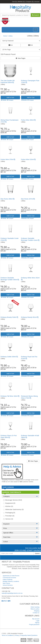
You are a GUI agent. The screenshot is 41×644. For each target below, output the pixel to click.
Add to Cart (10, 97)
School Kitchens (8, 585)
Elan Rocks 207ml (28, 199)
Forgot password (34, 624)
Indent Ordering (7, 579)
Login (38, 621)
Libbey (11, 36)
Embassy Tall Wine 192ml (10, 396)
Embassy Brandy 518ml (9, 317)
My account (36, 619)
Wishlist (21, 2)
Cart (14, 2)
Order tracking (35, 607)
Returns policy (35, 609)
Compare (30, 2)
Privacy (17, 635)
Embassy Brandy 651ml (30, 317)
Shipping (37, 611)
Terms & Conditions (8, 635)
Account (37, 2)
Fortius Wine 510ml (28, 159)
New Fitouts (6, 583)
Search (36, 15)
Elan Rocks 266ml (8, 199)
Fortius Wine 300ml (28, 120)
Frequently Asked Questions (29, 635)
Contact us (36, 613)
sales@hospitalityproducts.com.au (12, 593)
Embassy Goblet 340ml (9, 357)
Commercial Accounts (9, 578)
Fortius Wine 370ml (8, 159)
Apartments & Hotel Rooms (11, 576)
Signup (37, 623)
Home (5, 36)
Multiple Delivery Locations (11, 581)
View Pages (21, 58)
